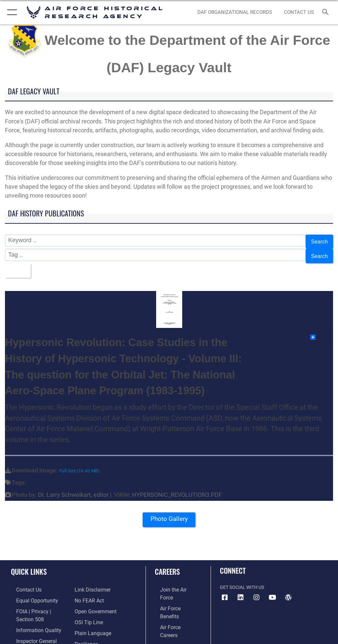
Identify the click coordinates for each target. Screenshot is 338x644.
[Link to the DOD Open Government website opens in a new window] (93, 592)
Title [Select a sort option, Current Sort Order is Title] (17, 265)
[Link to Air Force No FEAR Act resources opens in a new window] (88, 582)
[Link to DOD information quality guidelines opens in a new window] (31, 612)
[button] (11, 12)
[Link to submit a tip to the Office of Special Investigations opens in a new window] (87, 602)
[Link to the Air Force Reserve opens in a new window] (172, 612)
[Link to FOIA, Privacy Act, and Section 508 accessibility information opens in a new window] (39, 602)
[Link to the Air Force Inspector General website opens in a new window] (29, 622)
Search (318, 241)
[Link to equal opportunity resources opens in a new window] (30, 592)
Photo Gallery (169, 514)
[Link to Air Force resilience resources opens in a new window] (85, 622)
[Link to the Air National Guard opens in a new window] (174, 622)
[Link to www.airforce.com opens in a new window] (173, 582)
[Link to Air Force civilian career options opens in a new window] (170, 632)
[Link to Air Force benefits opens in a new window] (173, 592)
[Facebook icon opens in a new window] (225, 590)
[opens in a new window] (241, 590)
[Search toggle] (327, 12)
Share (321, 330)
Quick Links (29, 564)
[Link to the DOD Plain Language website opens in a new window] (91, 612)
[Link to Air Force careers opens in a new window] (172, 602)
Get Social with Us (242, 580)
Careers (167, 564)
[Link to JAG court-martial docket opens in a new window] (37, 632)
